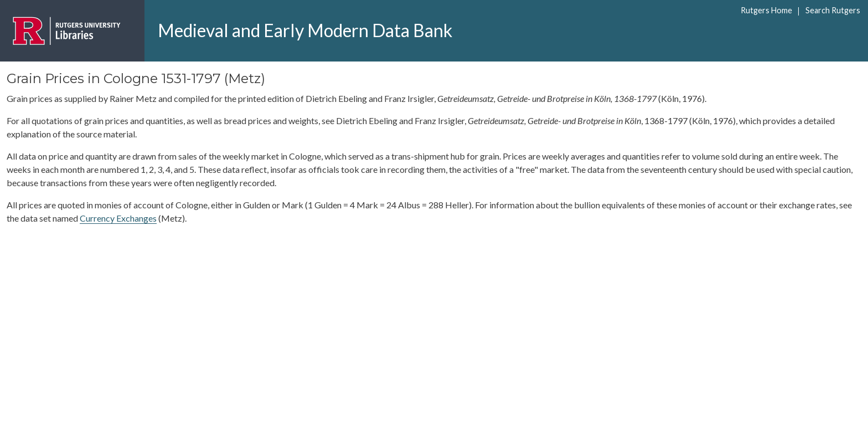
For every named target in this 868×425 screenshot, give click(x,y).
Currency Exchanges (118, 218)
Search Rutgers (833, 10)
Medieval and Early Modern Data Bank (305, 30)
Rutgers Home (766, 10)
